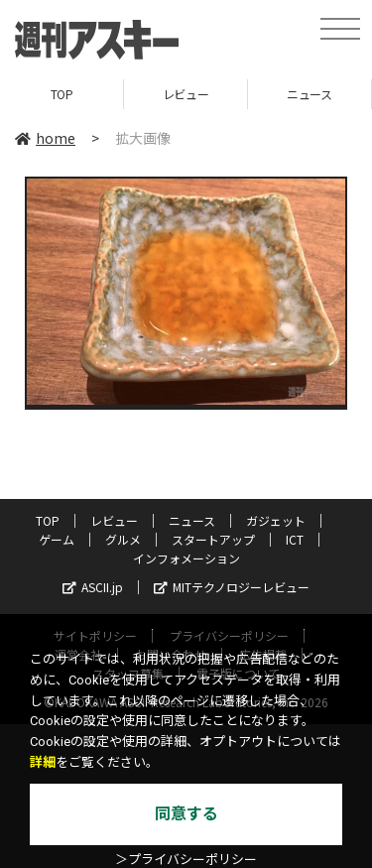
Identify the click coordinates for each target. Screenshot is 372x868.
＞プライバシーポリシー (186, 860)
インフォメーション (186, 558)
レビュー (186, 94)
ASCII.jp (93, 587)
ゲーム (57, 539)
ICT (295, 539)
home (45, 138)
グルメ (123, 539)
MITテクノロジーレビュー (232, 587)
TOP (62, 94)
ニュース (309, 94)
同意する (186, 814)
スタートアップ (213, 539)
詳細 (43, 762)
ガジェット (276, 520)
